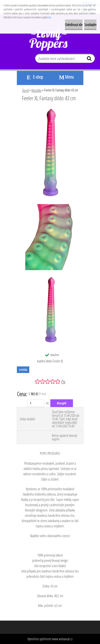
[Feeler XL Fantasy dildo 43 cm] (50, 110)
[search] (90, 59)
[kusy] (36, 403)
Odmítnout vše (74, 25)
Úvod (25, 90)
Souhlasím (90, 25)
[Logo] (50, 40)
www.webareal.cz (62, 639)
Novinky (36, 90)
